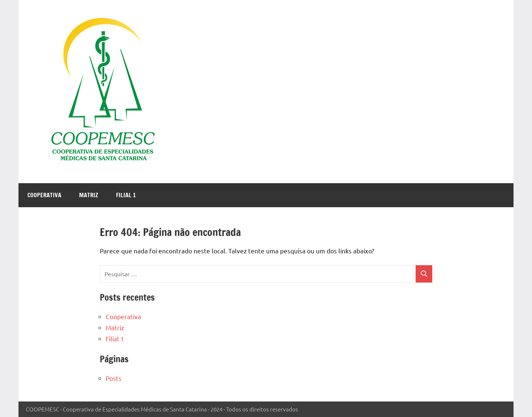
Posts (114, 378)
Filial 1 (126, 195)
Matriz (89, 195)
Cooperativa (44, 195)
